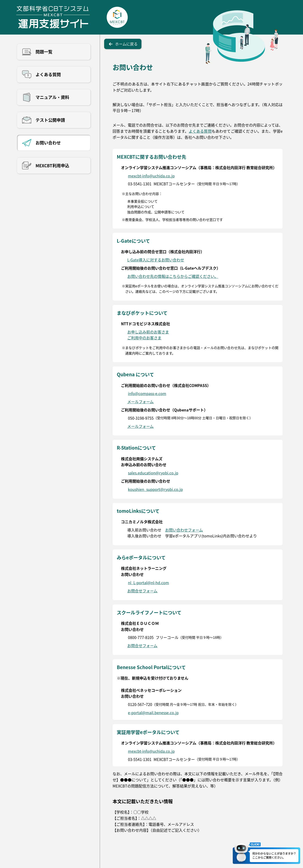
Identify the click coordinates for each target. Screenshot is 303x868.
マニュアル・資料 (52, 97)
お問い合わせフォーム (184, 530)
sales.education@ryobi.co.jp (153, 473)
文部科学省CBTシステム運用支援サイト (53, 17)
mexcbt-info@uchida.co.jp (151, 176)
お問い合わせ (48, 143)
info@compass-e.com (147, 393)
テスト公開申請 (50, 120)
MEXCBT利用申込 (52, 165)
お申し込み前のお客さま (148, 332)
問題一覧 (44, 52)
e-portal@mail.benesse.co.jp (153, 713)
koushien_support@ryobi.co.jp (155, 489)
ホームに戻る (126, 44)
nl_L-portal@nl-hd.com (148, 583)
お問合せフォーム (142, 591)
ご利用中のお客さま (144, 338)
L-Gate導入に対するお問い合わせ (156, 260)
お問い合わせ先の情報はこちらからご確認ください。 (173, 276)
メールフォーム (140, 402)
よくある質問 (48, 74)
